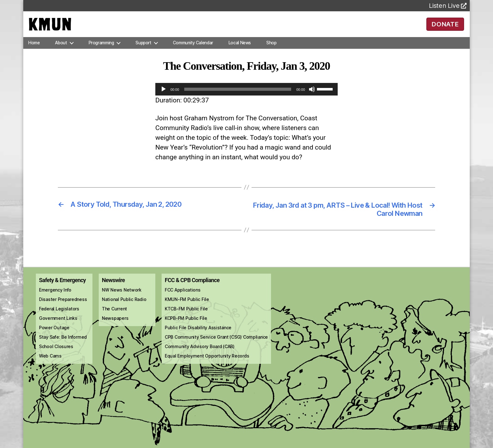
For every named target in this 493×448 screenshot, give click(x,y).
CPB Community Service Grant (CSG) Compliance (216, 347)
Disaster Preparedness (63, 309)
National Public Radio (124, 309)
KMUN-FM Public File (187, 309)
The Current (114, 319)
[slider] (238, 98)
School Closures (56, 356)
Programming (101, 52)
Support (143, 52)
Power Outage (54, 338)
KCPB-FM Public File (186, 328)
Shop (271, 52)
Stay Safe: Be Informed (63, 347)
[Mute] (312, 98)
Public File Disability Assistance (198, 338)
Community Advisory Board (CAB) (200, 356)
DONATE (445, 28)
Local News (240, 52)
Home (34, 52)
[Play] (163, 98)
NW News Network (122, 300)
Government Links (58, 328)
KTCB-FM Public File (186, 319)
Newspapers (115, 328)
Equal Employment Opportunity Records (207, 366)
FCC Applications (183, 300)
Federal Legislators (59, 319)
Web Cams (50, 366)
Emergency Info (55, 300)
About (61, 52)
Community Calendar (193, 52)
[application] (246, 98)
